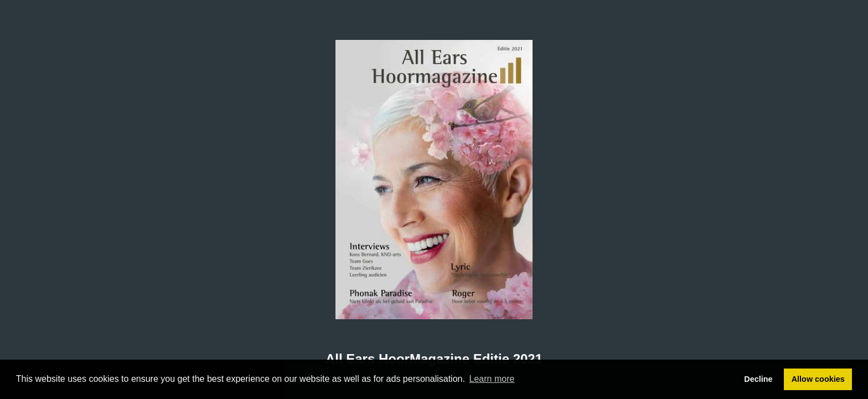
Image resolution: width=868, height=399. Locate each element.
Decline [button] (758, 379)
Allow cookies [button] (818, 379)
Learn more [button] (492, 379)
